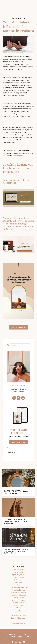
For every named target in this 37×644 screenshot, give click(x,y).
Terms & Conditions (24, 635)
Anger (19, 610)
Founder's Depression (18, 603)
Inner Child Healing (18, 600)
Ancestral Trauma (18, 623)
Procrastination (18, 582)
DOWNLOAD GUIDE (18, 442)
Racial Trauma (18, 605)
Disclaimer (21, 636)
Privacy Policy (11, 636)
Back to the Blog (18, 327)
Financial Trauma (19, 570)
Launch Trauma (19, 598)
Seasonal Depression (18, 618)
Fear (19, 585)
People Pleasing (18, 577)
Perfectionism (19, 580)
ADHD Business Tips (18, 615)
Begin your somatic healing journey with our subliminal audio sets (18, 225)
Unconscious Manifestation (18, 587)
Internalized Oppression (18, 595)
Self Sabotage (19, 572)
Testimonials (11, 635)
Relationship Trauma (19, 593)
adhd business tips (18, 18)
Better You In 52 (12, 151)
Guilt (18, 620)
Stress (19, 608)
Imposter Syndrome (19, 575)
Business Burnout (19, 590)
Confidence (19, 613)
